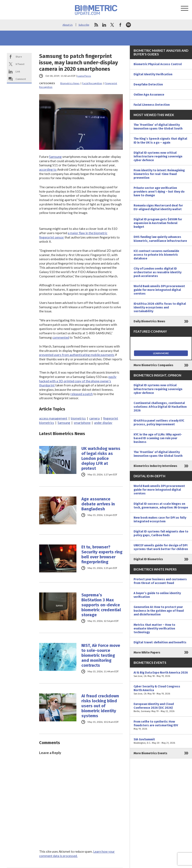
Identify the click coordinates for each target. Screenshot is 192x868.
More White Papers (147, 652)
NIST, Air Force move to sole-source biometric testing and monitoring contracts (101, 655)
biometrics (78, 418)
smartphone (82, 423)
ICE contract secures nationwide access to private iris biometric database (156, 255)
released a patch (82, 394)
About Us (68, 25)
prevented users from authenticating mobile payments (77, 355)
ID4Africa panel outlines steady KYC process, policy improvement (159, 422)
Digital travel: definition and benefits (160, 642)
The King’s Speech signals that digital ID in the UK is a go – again (160, 140)
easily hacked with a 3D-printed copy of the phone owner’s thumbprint (78, 381)
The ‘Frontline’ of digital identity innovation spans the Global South (158, 127)
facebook (120, 25)
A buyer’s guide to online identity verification (157, 595)
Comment (21, 79)
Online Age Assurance (149, 95)
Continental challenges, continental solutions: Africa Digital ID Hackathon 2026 (160, 407)
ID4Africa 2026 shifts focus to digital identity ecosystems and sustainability (160, 307)
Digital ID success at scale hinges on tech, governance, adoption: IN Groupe (161, 506)
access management (53, 418)
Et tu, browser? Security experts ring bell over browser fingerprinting (102, 554)
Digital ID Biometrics (148, 559)
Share (19, 57)
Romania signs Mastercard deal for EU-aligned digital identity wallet (158, 207)
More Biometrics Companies (153, 365)
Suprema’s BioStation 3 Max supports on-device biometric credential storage (101, 605)
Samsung (55, 157)
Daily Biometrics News (149, 321)
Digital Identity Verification (153, 74)
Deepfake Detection (148, 84)
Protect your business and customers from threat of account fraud (160, 581)
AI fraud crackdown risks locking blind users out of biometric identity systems (100, 706)
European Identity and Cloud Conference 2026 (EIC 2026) (161, 708)
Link (18, 71)
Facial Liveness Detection (152, 105)
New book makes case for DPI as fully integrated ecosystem (160, 519)
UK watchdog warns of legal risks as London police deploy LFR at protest (101, 458)
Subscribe (84, 25)
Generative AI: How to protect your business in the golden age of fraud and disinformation (159, 611)
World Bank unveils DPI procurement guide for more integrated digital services (159, 290)
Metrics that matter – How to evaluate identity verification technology (154, 628)
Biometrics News (70, 83)
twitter (112, 25)
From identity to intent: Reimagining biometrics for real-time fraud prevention (159, 174)
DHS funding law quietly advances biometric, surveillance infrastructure (160, 239)
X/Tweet (20, 64)
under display (103, 423)
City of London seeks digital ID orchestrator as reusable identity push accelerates (158, 272)
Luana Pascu (84, 76)
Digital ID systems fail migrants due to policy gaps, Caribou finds (161, 533)
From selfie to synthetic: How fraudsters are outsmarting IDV (161, 725)
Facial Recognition (92, 83)
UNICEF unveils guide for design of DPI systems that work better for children (161, 547)
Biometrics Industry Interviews (155, 466)
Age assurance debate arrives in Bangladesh (98, 504)
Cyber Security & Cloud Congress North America (161, 690)
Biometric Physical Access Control (158, 64)
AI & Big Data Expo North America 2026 (161, 674)
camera (94, 418)
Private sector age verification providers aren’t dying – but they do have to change (159, 192)
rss (96, 25)
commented (61, 337)
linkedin (104, 25)
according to (48, 169)
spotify (128, 25)
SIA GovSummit (161, 741)
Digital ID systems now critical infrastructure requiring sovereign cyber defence (158, 156)
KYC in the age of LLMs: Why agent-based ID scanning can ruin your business (158, 438)
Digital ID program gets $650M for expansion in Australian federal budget (158, 223)
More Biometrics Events (150, 753)
